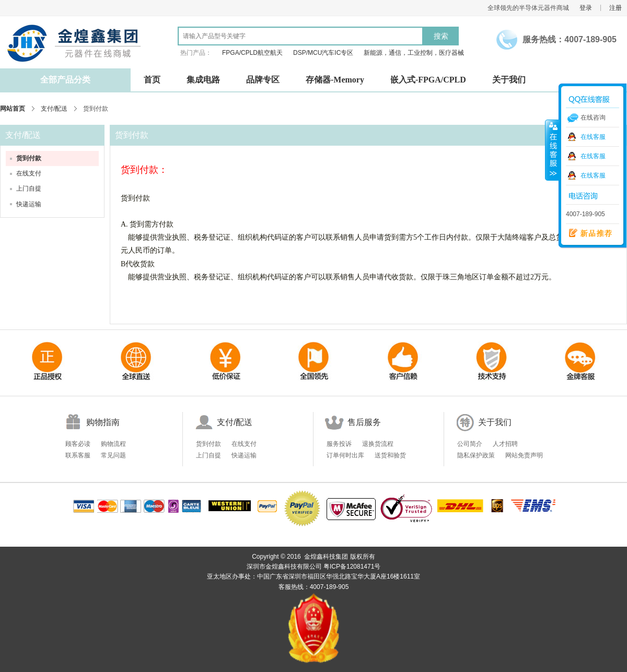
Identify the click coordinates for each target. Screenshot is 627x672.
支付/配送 (54, 109)
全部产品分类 (65, 80)
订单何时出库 (345, 455)
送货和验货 (390, 455)
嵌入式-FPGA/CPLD (428, 80)
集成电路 (203, 80)
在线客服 (593, 137)
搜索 (441, 36)
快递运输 (29, 204)
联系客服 (78, 455)
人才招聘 (505, 444)
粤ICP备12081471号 (352, 567)
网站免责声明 (524, 455)
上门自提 (29, 188)
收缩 (552, 150)
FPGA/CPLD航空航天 (252, 53)
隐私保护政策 (476, 455)
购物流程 (113, 444)
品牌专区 (263, 80)
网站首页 (13, 109)
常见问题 (113, 455)
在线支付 (29, 173)
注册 (616, 8)
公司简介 (470, 444)
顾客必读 (78, 444)
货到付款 (29, 158)
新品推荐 (587, 233)
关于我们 (509, 80)
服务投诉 (339, 444)
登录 (586, 8)
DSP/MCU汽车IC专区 (323, 53)
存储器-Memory (335, 80)
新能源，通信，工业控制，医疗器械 (414, 53)
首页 (152, 80)
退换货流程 (378, 444)
